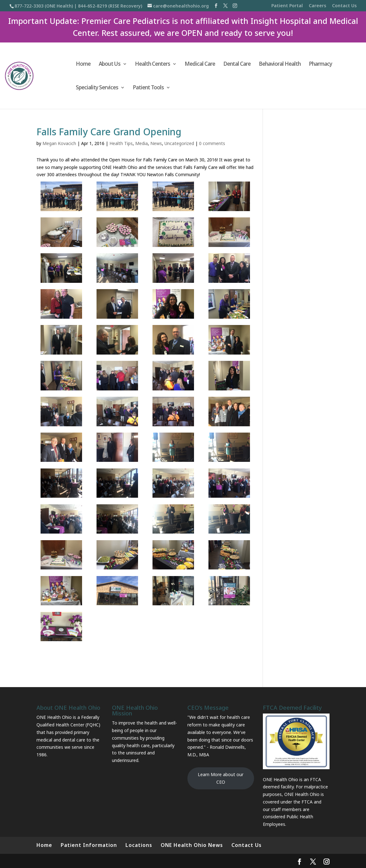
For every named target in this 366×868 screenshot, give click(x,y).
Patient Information (89, 845)
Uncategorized (179, 143)
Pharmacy (320, 64)
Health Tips (121, 143)
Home (83, 64)
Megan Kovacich (59, 143)
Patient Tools (148, 88)
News (156, 143)
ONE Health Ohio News (192, 845)
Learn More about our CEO (221, 778)
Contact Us (344, 6)
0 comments (212, 143)
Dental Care (237, 64)
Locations (139, 845)
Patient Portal (287, 6)
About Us (110, 64)
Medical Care (200, 64)
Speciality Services (97, 88)
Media (141, 143)
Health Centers (152, 64)
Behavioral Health (280, 64)
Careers (317, 6)
